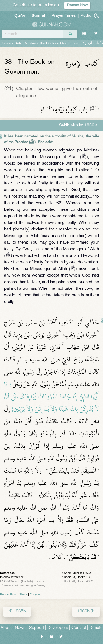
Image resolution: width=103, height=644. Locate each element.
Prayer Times (63, 15)
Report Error (8, 594)
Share (23, 594)
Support (36, 628)
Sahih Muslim (25, 43)
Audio (86, 15)
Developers (58, 628)
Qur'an (20, 15)
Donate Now (77, 5)
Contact (79, 628)
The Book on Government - (70, 43)
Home (6, 43)
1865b (17, 611)
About (6, 628)
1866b (86, 611)
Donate (96, 628)
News (20, 628)
